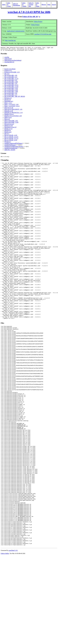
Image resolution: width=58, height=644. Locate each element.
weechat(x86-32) (9, 63)
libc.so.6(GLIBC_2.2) (11, 81)
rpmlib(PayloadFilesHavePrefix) (14, 147)
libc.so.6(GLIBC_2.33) (11, 89)
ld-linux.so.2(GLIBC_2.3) (12, 73)
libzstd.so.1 (8, 142)
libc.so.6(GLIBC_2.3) (11, 84)
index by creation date (31, 5)
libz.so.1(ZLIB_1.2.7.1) (11, 139)
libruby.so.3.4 (8, 130)
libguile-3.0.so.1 (9, 115)
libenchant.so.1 (9, 102)
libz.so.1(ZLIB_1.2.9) (11, 141)
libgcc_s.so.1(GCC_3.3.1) (12, 107)
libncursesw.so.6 (9, 125)
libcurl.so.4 (8, 100)
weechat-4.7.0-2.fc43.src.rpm (43, 34)
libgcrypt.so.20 (9, 109)
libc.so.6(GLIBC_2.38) (11, 92)
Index (4, 5)
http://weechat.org (10, 40)
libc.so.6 (7, 75)
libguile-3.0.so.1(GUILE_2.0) (13, 117)
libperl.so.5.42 (9, 126)
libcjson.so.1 (8, 99)
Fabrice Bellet (5, 630)
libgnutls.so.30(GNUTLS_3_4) (13, 113)
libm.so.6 (7, 120)
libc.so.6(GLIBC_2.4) (11, 94)
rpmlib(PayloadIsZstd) (11, 149)
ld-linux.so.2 (8, 71)
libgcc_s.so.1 (8, 104)
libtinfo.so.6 (8, 133)
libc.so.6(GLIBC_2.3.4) (11, 87)
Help (49, 5)
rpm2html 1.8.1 (13, 627)
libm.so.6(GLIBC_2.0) (11, 121)
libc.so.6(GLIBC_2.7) (11, 96)
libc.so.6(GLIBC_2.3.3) (11, 86)
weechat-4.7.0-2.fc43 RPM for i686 (29, 12)
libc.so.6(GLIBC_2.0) (11, 76)
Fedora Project (38, 22)
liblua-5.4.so (8, 118)
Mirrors (44, 5)
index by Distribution (16, 5)
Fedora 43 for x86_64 (30, 17)
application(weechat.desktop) (13, 61)
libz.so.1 (7, 134)
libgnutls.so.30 (9, 112)
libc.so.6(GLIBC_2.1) (11, 78)
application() (8, 60)
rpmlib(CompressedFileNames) (14, 144)
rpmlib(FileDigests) (10, 146)
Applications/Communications (16, 31)
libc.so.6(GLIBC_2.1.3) (11, 79)
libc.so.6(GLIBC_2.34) (11, 91)
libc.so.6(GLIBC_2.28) (11, 83)
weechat (7, 58)
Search (54, 5)
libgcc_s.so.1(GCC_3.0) (11, 105)
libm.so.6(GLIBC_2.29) (11, 123)
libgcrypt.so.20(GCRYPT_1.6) (13, 110)
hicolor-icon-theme (10, 70)
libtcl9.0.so (8, 131)
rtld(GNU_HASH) (10, 151)
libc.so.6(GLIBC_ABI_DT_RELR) (15, 97)
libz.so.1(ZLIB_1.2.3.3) (11, 138)
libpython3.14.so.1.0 (10, 128)
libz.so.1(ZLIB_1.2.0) (11, 136)
